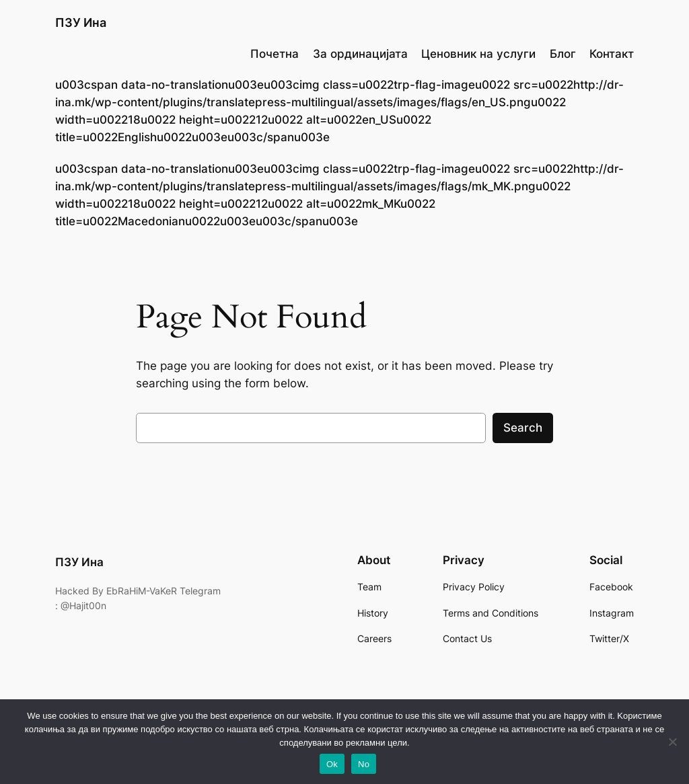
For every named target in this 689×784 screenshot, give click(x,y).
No (364, 764)
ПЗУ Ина (81, 23)
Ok (332, 764)
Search (523, 428)
